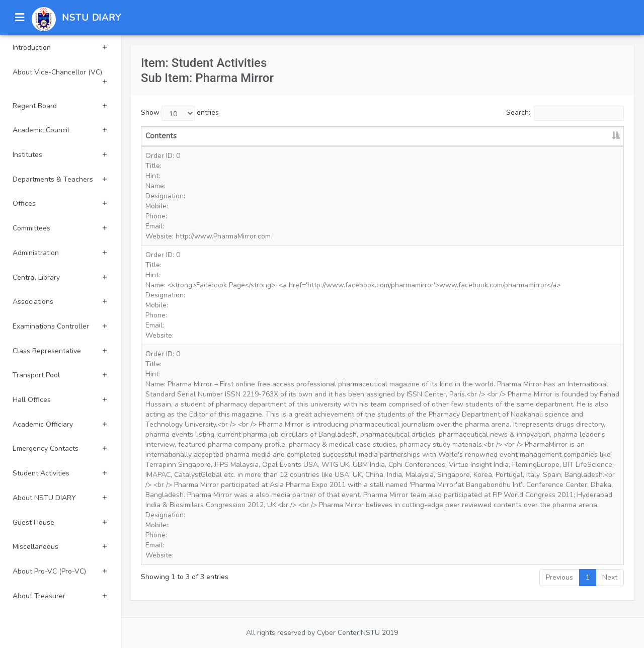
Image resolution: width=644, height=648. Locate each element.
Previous (559, 577)
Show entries (180, 113)
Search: (565, 113)
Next (610, 577)
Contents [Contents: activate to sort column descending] (161, 136)
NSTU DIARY (92, 18)
